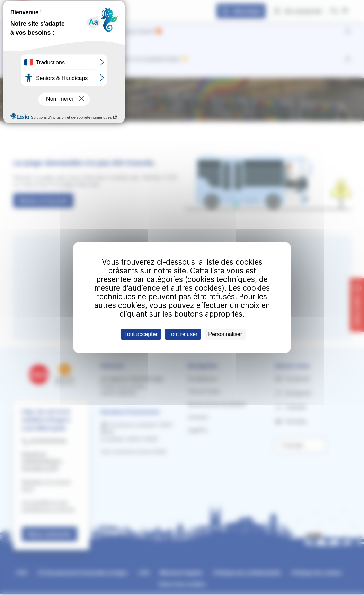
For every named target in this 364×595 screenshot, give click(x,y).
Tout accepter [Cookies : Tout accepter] (141, 334)
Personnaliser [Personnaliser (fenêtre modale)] (225, 334)
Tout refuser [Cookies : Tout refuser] (183, 334)
